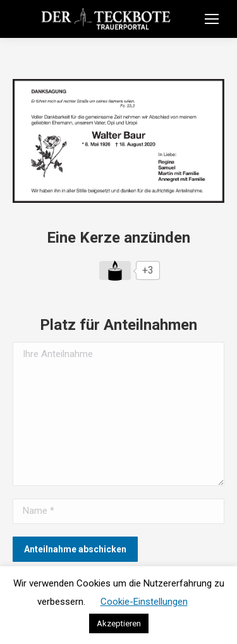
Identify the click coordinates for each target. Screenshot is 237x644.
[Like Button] (115, 270)
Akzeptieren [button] (119, 623)
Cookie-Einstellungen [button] (144, 602)
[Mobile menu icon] (212, 19)
